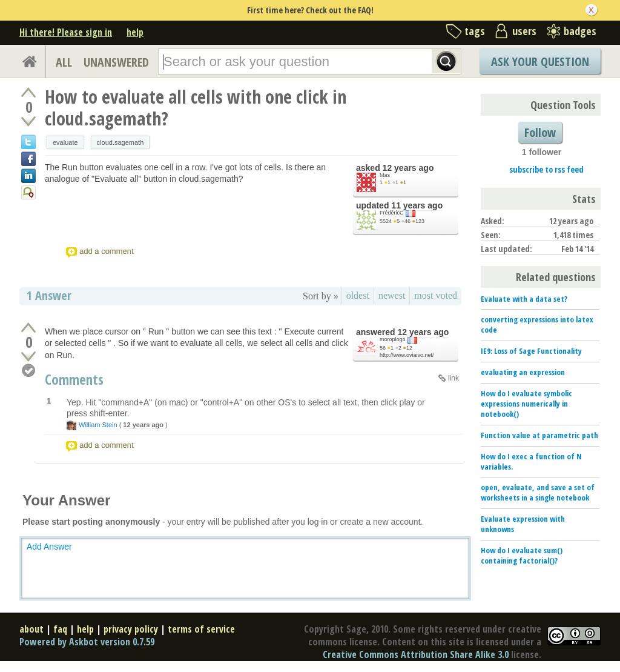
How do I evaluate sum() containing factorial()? (522, 555)
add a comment (107, 251)
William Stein (98, 425)
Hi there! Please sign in (66, 32)
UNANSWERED (116, 62)
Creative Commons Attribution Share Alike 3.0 (416, 654)
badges (580, 31)
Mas (385, 175)
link (453, 378)
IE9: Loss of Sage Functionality (531, 351)
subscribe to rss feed (546, 169)
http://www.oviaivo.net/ (407, 355)
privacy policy (131, 629)
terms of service (201, 629)
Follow (540, 132)
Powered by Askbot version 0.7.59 (87, 642)
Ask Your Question (540, 62)
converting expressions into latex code (537, 324)
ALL (64, 62)
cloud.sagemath (120, 142)
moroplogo (393, 339)
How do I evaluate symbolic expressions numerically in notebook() (526, 404)
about (31, 629)
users (524, 31)
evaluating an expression (523, 372)
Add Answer (49, 547)
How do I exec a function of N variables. (531, 461)
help (135, 32)
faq (60, 629)
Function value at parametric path (539, 435)
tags (475, 31)
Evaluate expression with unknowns (523, 524)
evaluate (65, 142)
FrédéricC (392, 213)
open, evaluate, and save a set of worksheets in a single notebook (538, 492)
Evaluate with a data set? (524, 299)
